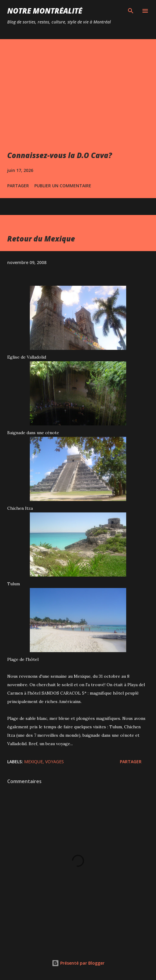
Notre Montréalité (45, 11)
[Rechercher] (131, 11)
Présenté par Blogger (78, 963)
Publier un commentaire (63, 186)
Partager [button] (18, 186)
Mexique (33, 762)
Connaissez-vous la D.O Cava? (60, 155)
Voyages (55, 762)
